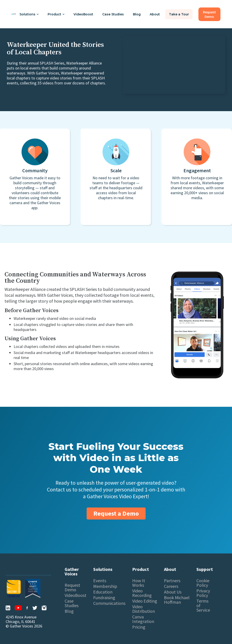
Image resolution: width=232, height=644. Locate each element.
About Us (173, 592)
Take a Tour (179, 14)
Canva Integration (143, 619)
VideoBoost (83, 14)
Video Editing (145, 601)
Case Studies (113, 14)
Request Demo (72, 587)
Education (103, 592)
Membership (105, 586)
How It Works (139, 583)
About (155, 14)
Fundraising (104, 598)
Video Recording (142, 593)
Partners (172, 581)
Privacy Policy (203, 593)
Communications (109, 603)
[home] (14, 14)
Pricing (139, 627)
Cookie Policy (203, 583)
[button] (29, 14)
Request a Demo (116, 513)
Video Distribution (144, 609)
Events (100, 581)
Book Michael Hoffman (177, 600)
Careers (171, 586)
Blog (137, 14)
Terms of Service (203, 606)
